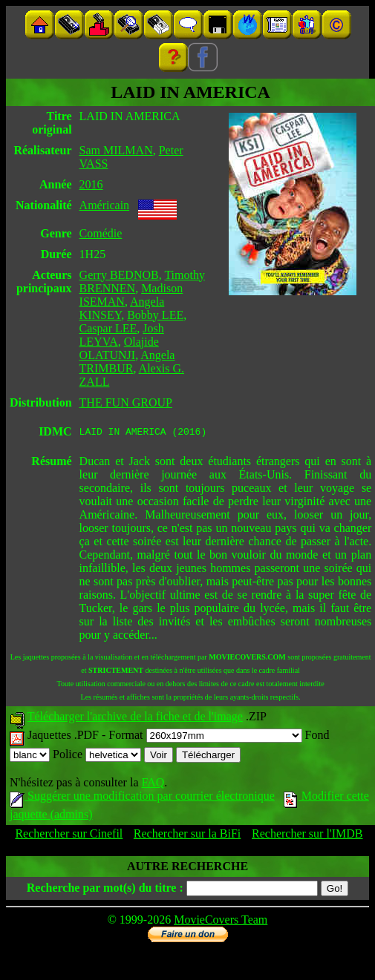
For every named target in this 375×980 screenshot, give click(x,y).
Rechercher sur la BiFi (187, 836)
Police (97, 756)
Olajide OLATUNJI (119, 348)
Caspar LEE (108, 328)
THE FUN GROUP (126, 402)
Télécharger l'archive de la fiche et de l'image (135, 718)
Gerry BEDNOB (119, 275)
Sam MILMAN (116, 150)
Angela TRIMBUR (127, 362)
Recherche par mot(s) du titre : (105, 890)
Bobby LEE (155, 315)
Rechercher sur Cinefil (69, 836)
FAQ (153, 785)
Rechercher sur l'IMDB (307, 836)
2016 (91, 184)
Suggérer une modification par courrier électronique (142, 798)
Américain (105, 205)
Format (205, 737)
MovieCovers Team (221, 922)
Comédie (101, 233)
